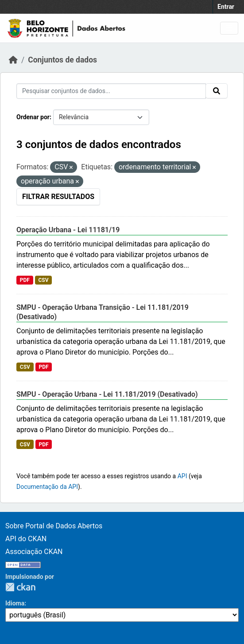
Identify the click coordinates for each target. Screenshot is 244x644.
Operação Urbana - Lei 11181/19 (68, 230)
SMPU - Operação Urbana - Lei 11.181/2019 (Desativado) (107, 394)
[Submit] (217, 91)
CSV (43, 280)
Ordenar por (33, 117)
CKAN (20, 587)
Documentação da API (47, 487)
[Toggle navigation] (229, 28)
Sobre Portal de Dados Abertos (54, 526)
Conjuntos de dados (62, 60)
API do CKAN (26, 539)
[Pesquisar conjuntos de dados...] (111, 91)
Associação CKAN (34, 552)
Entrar (226, 7)
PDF (25, 280)
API (182, 476)
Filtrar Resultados (58, 197)
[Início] (13, 60)
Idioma (15, 603)
